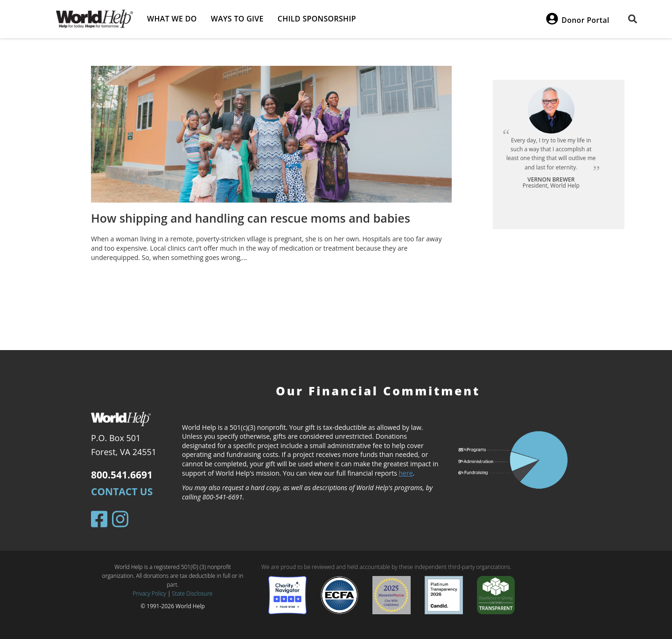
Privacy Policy (150, 593)
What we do (172, 19)
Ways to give (237, 19)
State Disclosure (192, 593)
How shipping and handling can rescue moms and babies (251, 218)
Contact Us (122, 492)
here (406, 473)
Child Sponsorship (317, 19)
